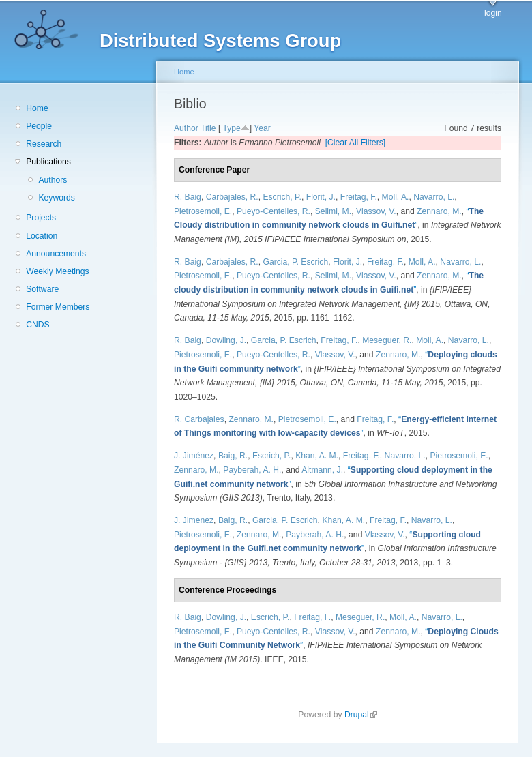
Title (208, 128)
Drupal (361, 715)
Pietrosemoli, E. (203, 211)
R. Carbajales (199, 419)
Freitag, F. (359, 197)
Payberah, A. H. (252, 470)
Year (262, 128)
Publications (48, 162)
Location (42, 236)
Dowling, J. (226, 340)
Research (44, 144)
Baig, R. (233, 456)
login (493, 13)
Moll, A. (396, 197)
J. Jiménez (194, 456)
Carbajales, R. (232, 197)
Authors (53, 180)
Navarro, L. (434, 197)
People (39, 126)
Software (42, 289)
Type (231, 128)
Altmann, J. (322, 470)
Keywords (56, 198)
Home (37, 108)
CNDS (38, 325)
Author (186, 128)
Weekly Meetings (57, 271)
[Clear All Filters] (356, 143)
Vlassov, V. (376, 211)
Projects (41, 218)
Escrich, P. (282, 197)
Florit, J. (321, 197)
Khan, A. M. (317, 456)
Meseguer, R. (387, 340)
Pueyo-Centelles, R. (274, 211)
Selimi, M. (333, 211)
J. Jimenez (194, 520)
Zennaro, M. (439, 211)
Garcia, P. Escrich (295, 262)
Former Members (58, 307)
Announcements (56, 254)
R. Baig (188, 197)
